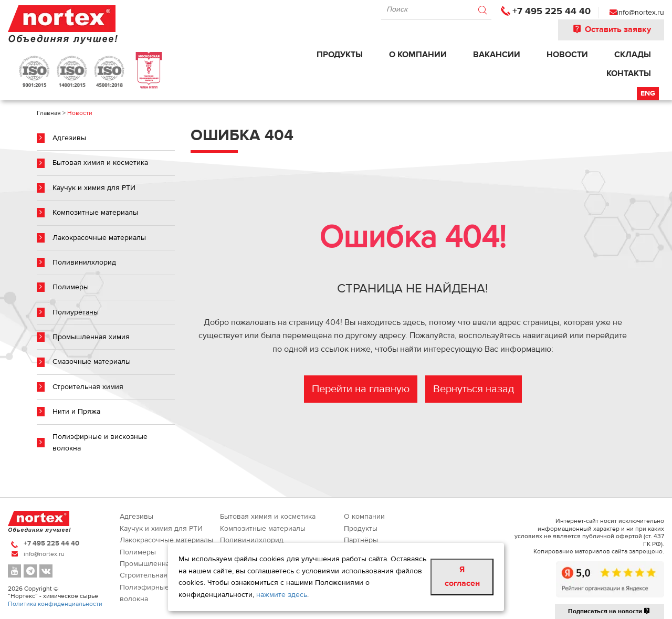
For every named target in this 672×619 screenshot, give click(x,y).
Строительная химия (88, 387)
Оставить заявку (611, 29)
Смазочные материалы (92, 362)
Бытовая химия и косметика (100, 163)
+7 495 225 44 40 (552, 11)
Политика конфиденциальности (55, 604)
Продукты (340, 55)
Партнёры (361, 540)
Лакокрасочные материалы (99, 238)
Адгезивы (69, 138)
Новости (567, 55)
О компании (418, 55)
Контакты (629, 74)
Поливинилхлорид (84, 263)
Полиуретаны (76, 312)
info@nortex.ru (640, 13)
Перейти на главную (361, 389)
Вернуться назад (474, 389)
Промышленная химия (91, 337)
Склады (633, 55)
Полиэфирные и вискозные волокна (100, 443)
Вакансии (497, 55)
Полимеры (71, 287)
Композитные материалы (95, 213)
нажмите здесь (282, 595)
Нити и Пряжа (76, 412)
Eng (648, 93)
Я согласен (462, 576)
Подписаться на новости (610, 611)
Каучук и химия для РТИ (94, 188)
